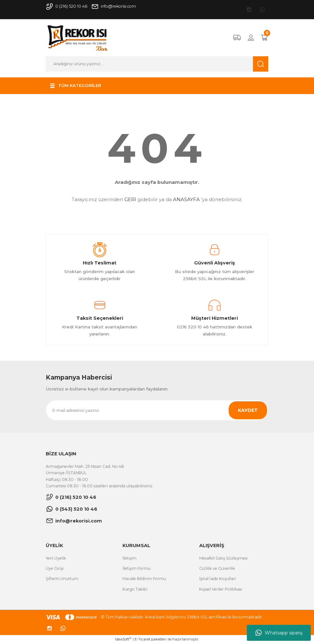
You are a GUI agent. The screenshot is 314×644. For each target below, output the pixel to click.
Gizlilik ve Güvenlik (217, 568)
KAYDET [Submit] (248, 410)
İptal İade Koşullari (218, 579)
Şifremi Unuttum (62, 579)
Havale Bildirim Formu (144, 579)
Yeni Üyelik (56, 558)
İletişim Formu (137, 568)
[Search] (157, 64)
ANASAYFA (186, 199)
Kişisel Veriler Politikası (221, 589)
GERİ (130, 199)
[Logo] (78, 37)
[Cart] (264, 38)
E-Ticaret (142, 639)
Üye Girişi (55, 568)
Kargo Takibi (135, 589)
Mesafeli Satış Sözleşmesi (223, 558)
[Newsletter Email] (157, 410)
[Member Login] (251, 38)
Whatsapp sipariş (279, 633)
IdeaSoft (123, 639)
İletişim (130, 558)
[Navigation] (75, 86)
